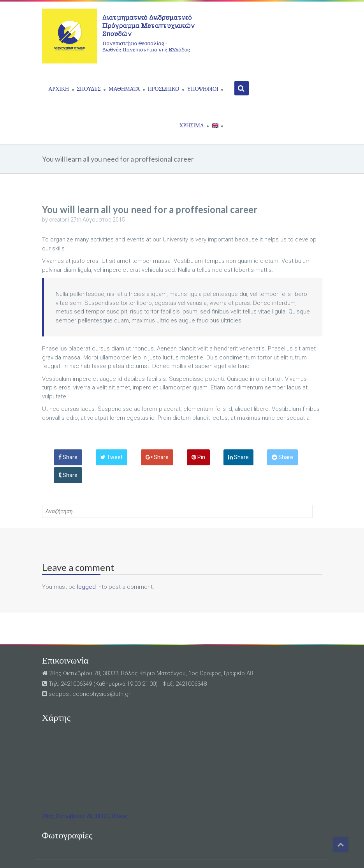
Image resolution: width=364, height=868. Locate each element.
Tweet (112, 457)
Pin (198, 457)
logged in (89, 587)
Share (68, 457)
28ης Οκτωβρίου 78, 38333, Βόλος (85, 816)
